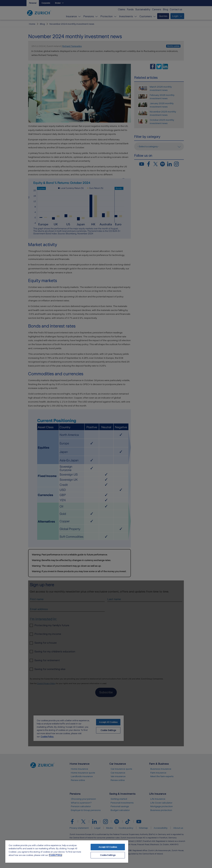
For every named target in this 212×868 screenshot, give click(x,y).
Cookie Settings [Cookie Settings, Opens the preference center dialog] (108, 855)
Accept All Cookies (108, 847)
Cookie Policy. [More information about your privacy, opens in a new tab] (55, 855)
